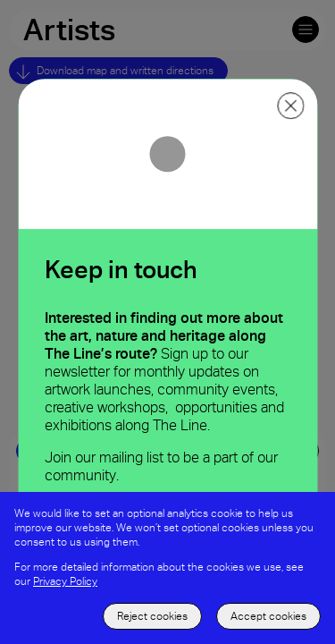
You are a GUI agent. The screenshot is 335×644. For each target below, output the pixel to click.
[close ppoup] (290, 106)
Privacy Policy (65, 581)
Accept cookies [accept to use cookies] (268, 616)
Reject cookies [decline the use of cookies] (152, 616)
